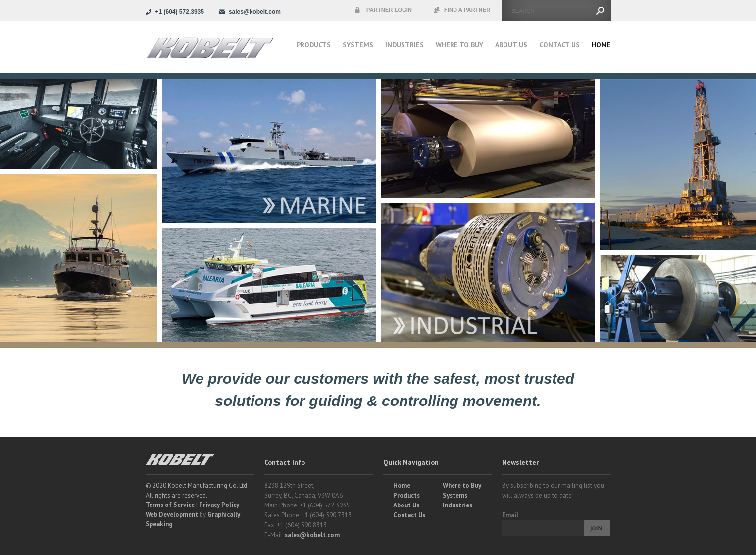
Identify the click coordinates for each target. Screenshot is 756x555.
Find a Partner (462, 10)
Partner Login (383, 10)
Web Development (172, 515)
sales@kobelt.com (312, 535)
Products (314, 45)
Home (601, 45)
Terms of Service (170, 505)
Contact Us (559, 45)
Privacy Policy (219, 505)
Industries (404, 45)
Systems (358, 45)
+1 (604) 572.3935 (180, 12)
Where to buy (459, 45)
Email (510, 515)
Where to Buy (462, 485)
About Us (511, 45)
